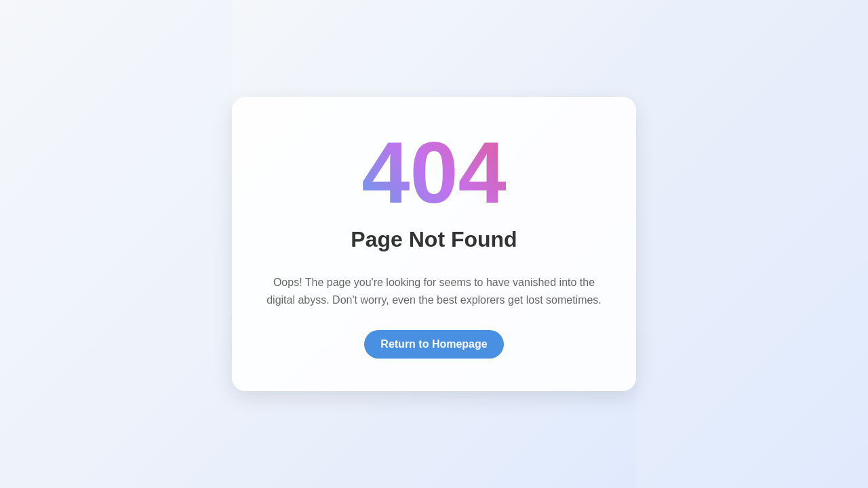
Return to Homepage (434, 344)
